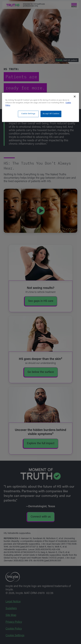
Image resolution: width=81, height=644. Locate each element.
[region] (40, 107)
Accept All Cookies (51, 114)
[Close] (75, 96)
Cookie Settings (28, 114)
